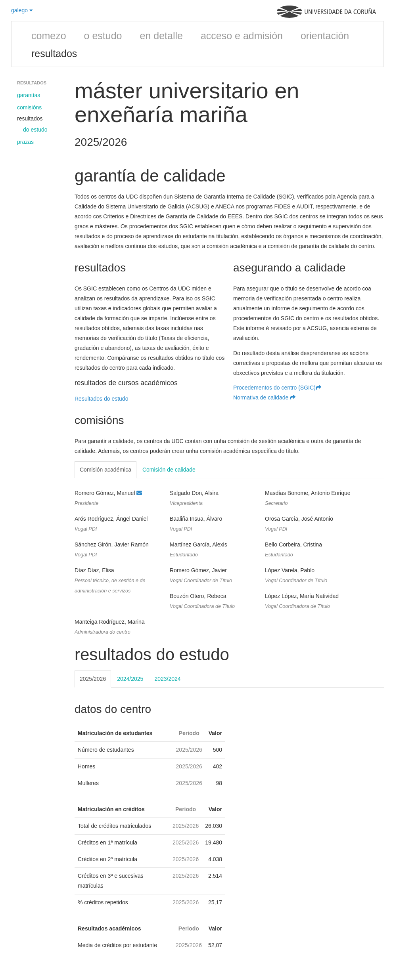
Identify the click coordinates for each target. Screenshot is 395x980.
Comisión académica (105, 470)
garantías (29, 95)
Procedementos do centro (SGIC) (277, 388)
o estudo (103, 36)
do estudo (35, 130)
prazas (25, 142)
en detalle (161, 36)
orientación (325, 36)
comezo (49, 36)
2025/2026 (93, 679)
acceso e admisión (242, 36)
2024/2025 (130, 679)
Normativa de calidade (264, 397)
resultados (54, 53)
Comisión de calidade (169, 470)
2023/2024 (167, 679)
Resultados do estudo (101, 399)
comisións (29, 107)
